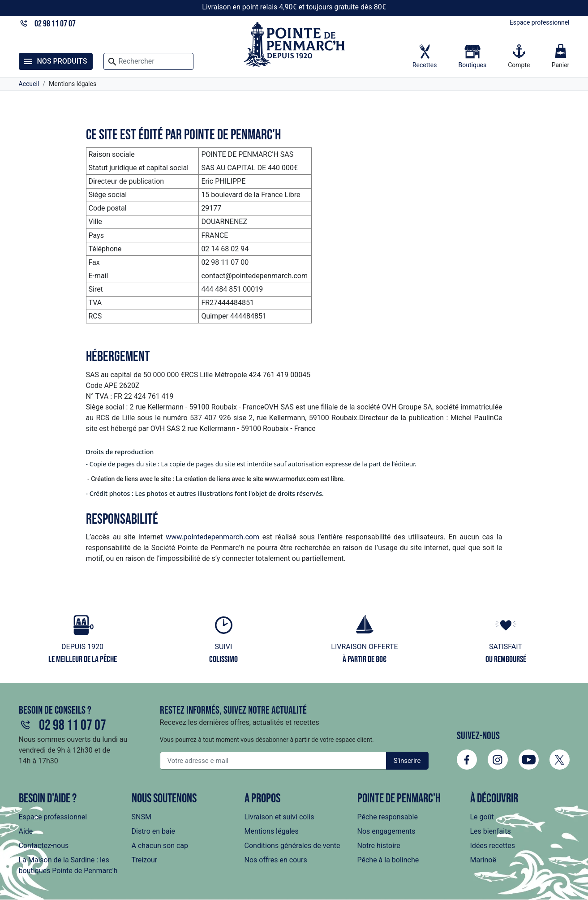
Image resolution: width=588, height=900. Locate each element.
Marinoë (483, 860)
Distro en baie (154, 831)
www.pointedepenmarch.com (212, 537)
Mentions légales (272, 831)
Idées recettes (493, 846)
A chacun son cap (160, 846)
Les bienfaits (491, 831)
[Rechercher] (148, 61)
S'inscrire (407, 761)
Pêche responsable (388, 817)
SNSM (142, 817)
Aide (26, 831)
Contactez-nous (44, 846)
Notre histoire (379, 846)
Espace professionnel (540, 22)
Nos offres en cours (276, 860)
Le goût (482, 817)
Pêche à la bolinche (388, 860)
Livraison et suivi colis (279, 817)
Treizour (145, 860)
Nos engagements (386, 831)
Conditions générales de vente (292, 846)
